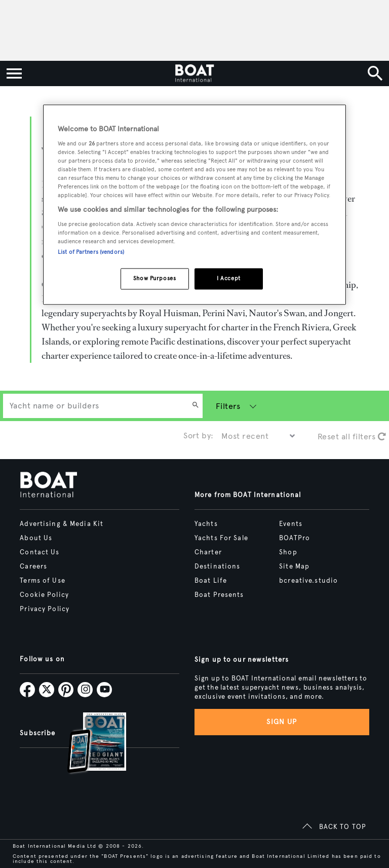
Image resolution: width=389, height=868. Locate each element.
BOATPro (295, 538)
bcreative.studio (308, 581)
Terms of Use (42, 581)
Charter (208, 552)
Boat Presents (219, 595)
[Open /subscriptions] (88, 744)
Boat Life (211, 581)
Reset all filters (352, 437)
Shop (288, 552)
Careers (33, 567)
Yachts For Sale (221, 538)
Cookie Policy (44, 595)
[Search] (196, 406)
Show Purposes (154, 278)
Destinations (217, 567)
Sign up (282, 722)
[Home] (194, 73)
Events (291, 524)
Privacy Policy (45, 609)
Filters (228, 406)
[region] (194, 204)
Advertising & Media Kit (62, 524)
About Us (36, 538)
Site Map (294, 567)
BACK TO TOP (343, 827)
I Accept (229, 278)
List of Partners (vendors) (91, 252)
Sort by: (199, 436)
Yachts (206, 524)
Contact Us (40, 552)
